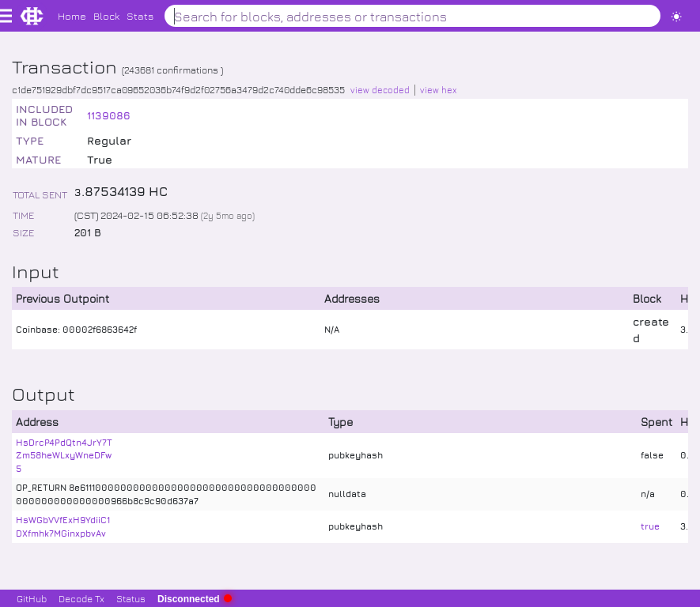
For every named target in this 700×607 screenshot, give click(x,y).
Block (106, 15)
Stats (140, 15)
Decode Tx (81, 598)
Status (131, 598)
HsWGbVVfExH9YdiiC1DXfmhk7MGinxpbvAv (63, 526)
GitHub (32, 598)
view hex (438, 90)
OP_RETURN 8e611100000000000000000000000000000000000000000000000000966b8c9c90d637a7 (166, 494)
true (650, 526)
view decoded (380, 90)
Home (72, 15)
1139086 (109, 115)
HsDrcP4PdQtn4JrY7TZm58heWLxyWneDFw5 (64, 455)
